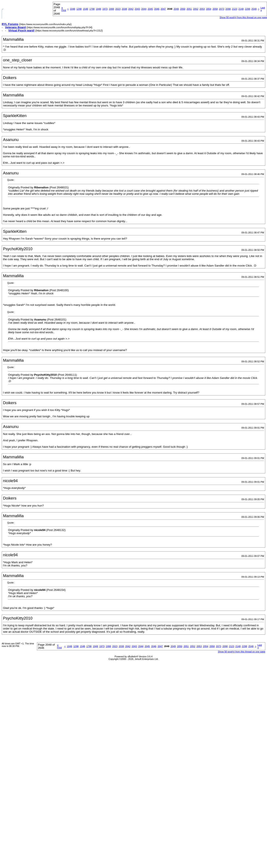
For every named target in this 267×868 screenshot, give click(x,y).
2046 (157, 9)
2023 (118, 9)
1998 (111, 9)
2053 (202, 9)
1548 (85, 9)
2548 (254, 9)
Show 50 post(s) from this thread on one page (242, 652)
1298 (79, 9)
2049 (176, 9)
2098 (228, 9)
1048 (72, 9)
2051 (189, 9)
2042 (131, 9)
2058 (215, 9)
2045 (150, 9)
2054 (209, 9)
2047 (163, 9)
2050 (183, 9)
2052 (196, 9)
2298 (247, 9)
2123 (234, 9)
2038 (124, 9)
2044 (144, 9)
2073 (222, 9)
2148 (241, 9)
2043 (137, 9)
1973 (105, 9)
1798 (92, 9)
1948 (98, 9)
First (64, 9)
